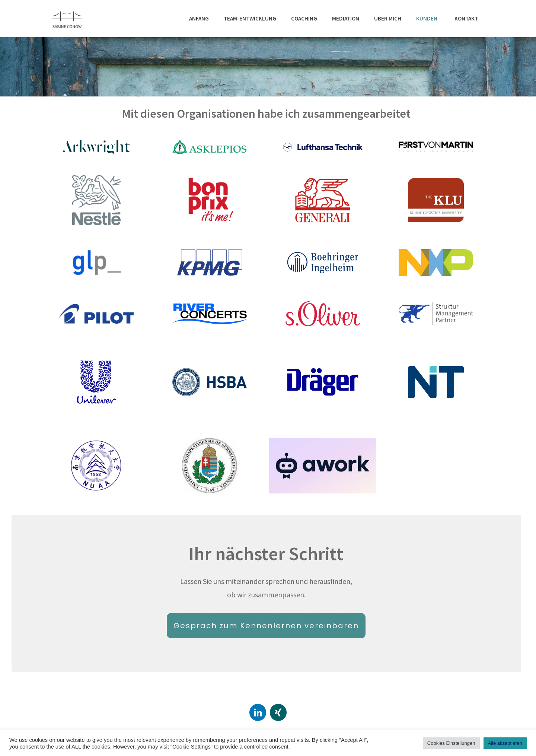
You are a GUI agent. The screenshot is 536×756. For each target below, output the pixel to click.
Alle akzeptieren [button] (505, 743)
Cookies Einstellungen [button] (451, 743)
